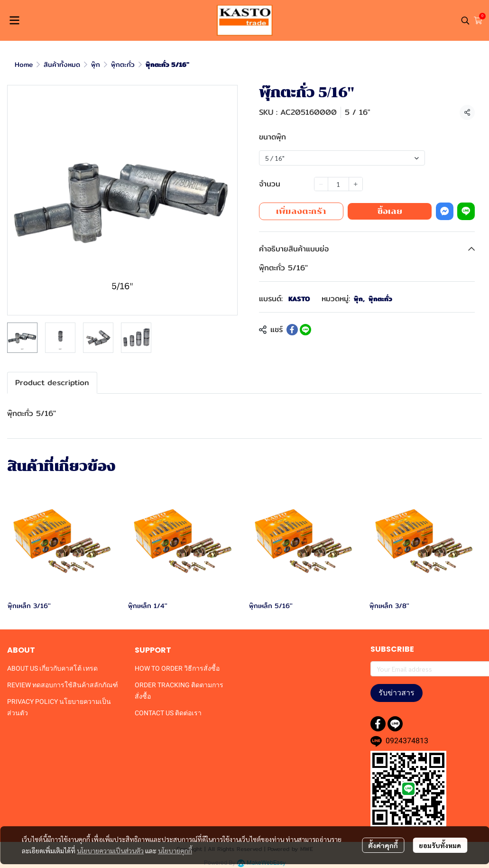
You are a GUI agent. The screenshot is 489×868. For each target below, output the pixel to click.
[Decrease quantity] (321, 184)
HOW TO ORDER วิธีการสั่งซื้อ (177, 668)
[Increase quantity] (356, 184)
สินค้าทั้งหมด (62, 65)
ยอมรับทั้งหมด (440, 845)
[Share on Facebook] (292, 330)
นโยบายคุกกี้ (175, 850)
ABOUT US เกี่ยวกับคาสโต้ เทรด (52, 668)
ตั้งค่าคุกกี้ (383, 845)
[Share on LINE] (305, 330)
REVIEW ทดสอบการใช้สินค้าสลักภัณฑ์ (63, 685)
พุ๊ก (96, 65)
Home (24, 65)
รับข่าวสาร (397, 693)
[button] (465, 20)
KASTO (299, 299)
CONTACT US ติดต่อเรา (168, 713)
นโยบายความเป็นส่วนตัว (110, 850)
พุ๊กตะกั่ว (123, 65)
